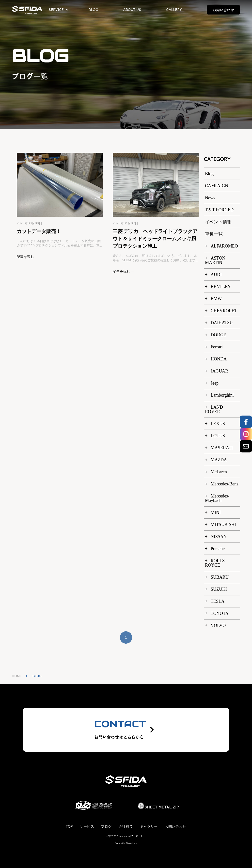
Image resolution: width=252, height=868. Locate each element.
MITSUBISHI (223, 525)
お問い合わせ (223, 10)
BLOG (93, 10)
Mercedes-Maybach (217, 498)
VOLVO (218, 625)
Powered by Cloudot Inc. (126, 843)
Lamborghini (222, 395)
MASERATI (222, 448)
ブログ (106, 827)
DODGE (218, 335)
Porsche (218, 549)
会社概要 (126, 827)
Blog (209, 174)
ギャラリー (149, 827)
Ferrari (217, 347)
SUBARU (220, 577)
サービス (87, 827)
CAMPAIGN (217, 186)
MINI (216, 512)
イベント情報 (218, 222)
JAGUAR (219, 371)
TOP (69, 827)
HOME (17, 676)
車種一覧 (214, 234)
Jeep (215, 383)
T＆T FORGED (219, 210)
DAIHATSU (222, 323)
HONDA (219, 359)
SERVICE (56, 10)
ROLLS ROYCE (215, 563)
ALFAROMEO (224, 246)
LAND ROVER (214, 409)
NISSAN (219, 537)
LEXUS (218, 424)
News (210, 198)
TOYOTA (220, 613)
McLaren (219, 472)
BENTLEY (221, 287)
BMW (216, 299)
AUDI (216, 275)
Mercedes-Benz (225, 484)
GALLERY (174, 10)
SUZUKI (219, 589)
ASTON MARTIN (215, 260)
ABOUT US (132, 10)
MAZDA (219, 460)
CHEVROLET (224, 311)
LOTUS (218, 436)
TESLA (218, 601)
